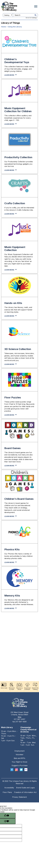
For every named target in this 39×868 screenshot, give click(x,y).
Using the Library (15, 27)
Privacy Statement (19, 797)
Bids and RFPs (19, 758)
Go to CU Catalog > (32, 18)
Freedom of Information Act (25, 792)
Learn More (9, 562)
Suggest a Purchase (19, 765)
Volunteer (20, 755)
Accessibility (9, 788)
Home (4, 27)
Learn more (9, 75)
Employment (19, 751)
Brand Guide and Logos (25, 788)
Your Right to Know (19, 762)
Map (20, 717)
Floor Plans (7, 792)
